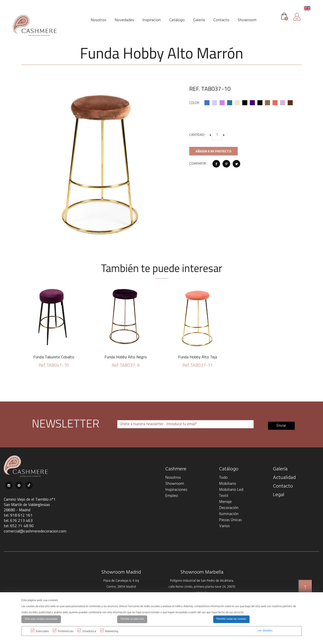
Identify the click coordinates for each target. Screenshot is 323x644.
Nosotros (173, 478)
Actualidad (285, 478)
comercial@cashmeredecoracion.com (35, 531)
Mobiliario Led (231, 490)
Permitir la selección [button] (132, 619)
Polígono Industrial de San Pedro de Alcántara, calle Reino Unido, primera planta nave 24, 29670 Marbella (202, 587)
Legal (279, 495)
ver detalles (265, 631)
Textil (224, 496)
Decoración (229, 508)
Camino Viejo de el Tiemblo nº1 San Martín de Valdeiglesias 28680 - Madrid (30, 504)
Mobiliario (227, 484)
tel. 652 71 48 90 (19, 526)
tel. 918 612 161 (18, 515)
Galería (280, 469)
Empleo (172, 496)
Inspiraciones (176, 490)
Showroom (175, 484)
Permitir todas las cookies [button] (231, 619)
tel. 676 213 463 (18, 520)
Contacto (283, 486)
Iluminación (229, 514)
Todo (223, 478)
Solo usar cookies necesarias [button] (41, 619)
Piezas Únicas (230, 520)
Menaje (225, 502)
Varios (224, 526)
